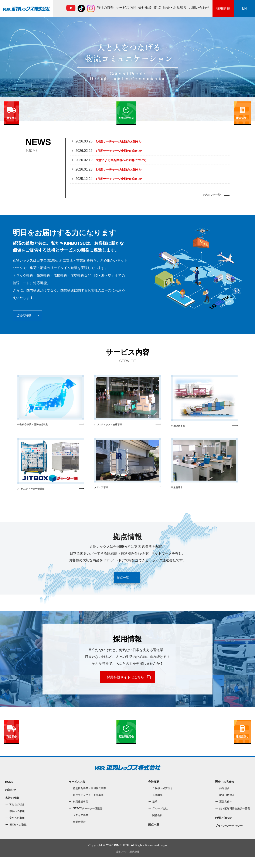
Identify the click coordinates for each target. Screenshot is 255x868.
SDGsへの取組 (19, 835)
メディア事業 (127, 467)
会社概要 (145, 8)
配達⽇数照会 (223, 804)
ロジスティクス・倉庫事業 (127, 403)
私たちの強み (18, 815)
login (164, 856)
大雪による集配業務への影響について (125, 160)
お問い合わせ (199, 8)
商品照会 (220, 797)
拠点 (157, 8)
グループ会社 (159, 817)
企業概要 (156, 804)
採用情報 (223, 8)
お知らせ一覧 (211, 195)
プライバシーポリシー (226, 836)
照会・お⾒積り (175, 8)
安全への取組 (18, 828)
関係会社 (156, 824)
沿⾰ (153, 811)
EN (244, 8)
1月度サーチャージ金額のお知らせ (122, 179)
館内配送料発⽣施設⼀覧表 (232, 817)
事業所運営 (204, 467)
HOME (10, 790)
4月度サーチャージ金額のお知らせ (122, 141)
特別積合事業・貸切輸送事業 (51, 403)
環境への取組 (18, 822)
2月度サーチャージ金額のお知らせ (122, 169)
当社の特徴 (105, 8)
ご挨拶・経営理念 (161, 797)
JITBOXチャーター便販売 (51, 467)
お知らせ (11, 799)
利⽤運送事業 (204, 404)
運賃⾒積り (222, 811)
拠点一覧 (152, 834)
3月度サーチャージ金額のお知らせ (122, 151)
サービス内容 (126, 8)
